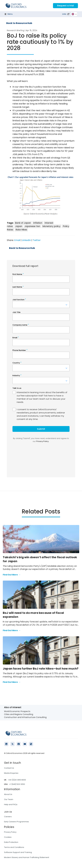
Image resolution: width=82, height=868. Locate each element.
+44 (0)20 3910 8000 (17, 780)
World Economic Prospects (17, 711)
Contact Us (9, 768)
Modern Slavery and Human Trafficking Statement (27, 857)
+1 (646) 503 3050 (17, 784)
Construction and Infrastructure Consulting (25, 717)
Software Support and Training (18, 852)
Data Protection (11, 842)
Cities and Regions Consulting (19, 714)
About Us (8, 794)
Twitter (37, 240)
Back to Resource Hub (19, 23)
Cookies (8, 837)
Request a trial (65, 6)
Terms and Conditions (14, 847)
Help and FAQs (11, 804)
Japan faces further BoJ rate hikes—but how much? (41, 669)
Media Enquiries (11, 773)
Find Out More (12, 575)
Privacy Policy (10, 832)
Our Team (9, 799)
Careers (8, 817)
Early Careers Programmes (16, 822)
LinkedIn (26, 240)
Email (17, 240)
